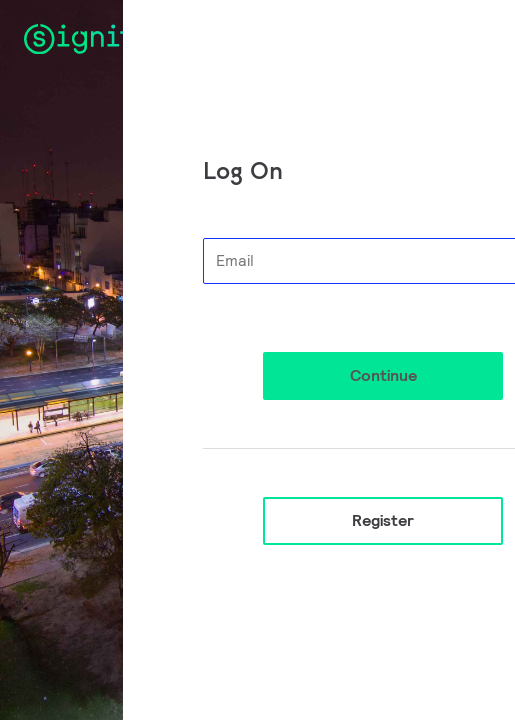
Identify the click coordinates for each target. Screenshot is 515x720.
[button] (383, 376)
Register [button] (383, 520)
